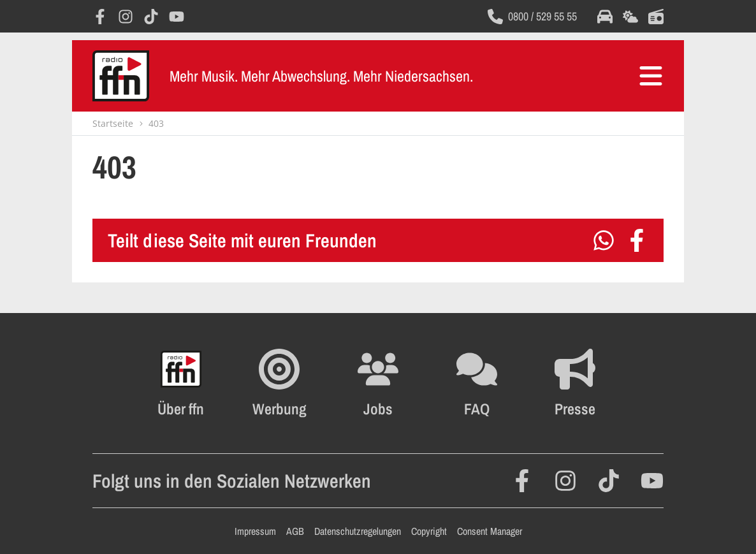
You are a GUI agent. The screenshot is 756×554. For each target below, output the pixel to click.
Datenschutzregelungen (358, 531)
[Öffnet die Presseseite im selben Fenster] (575, 383)
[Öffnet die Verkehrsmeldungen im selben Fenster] (605, 17)
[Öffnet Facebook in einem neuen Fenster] (100, 17)
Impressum (255, 531)
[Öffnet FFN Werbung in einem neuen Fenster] (280, 383)
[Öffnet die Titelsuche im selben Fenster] (656, 17)
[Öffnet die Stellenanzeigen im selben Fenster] (378, 383)
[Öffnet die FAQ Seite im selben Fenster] (477, 383)
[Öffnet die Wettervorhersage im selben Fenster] (630, 17)
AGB (295, 531)
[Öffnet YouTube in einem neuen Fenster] (177, 17)
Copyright (429, 531)
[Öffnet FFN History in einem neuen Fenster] (181, 383)
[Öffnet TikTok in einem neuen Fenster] (151, 17)
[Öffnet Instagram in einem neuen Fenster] (126, 17)
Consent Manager (490, 531)
